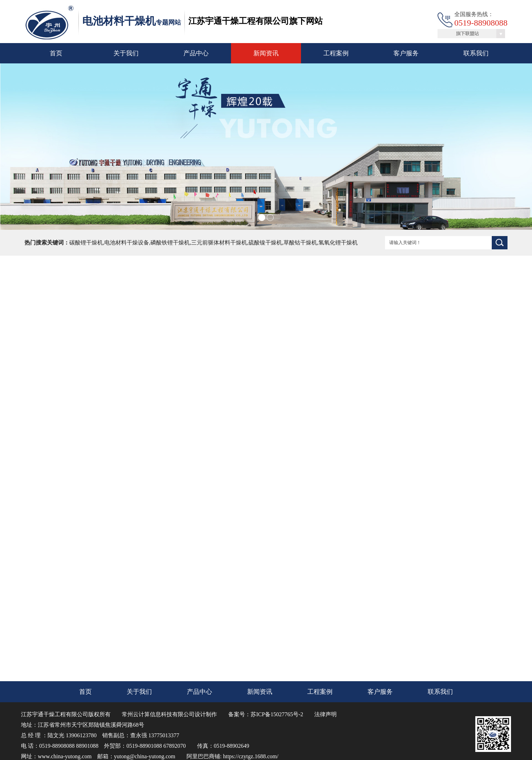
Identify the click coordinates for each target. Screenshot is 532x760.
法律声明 (325, 714)
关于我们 (126, 53)
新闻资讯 (266, 53)
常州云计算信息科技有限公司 (158, 714)
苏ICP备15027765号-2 (277, 714)
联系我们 (476, 53)
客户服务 (406, 53)
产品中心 (196, 53)
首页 (56, 53)
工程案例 (336, 53)
